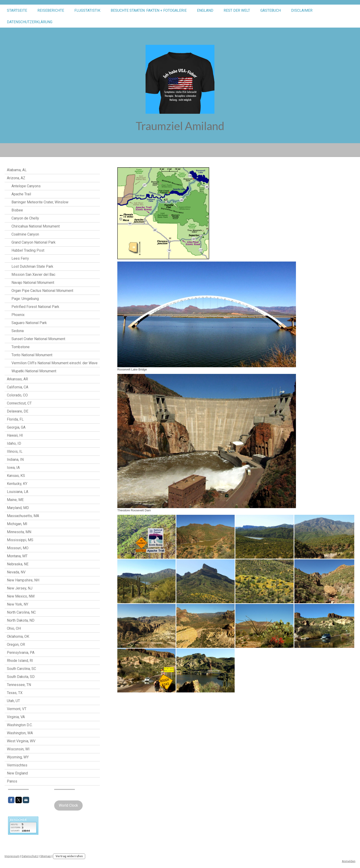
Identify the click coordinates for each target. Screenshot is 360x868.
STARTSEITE (17, 10)
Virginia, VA (16, 717)
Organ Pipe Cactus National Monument (42, 291)
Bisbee (17, 210)
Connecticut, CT (19, 403)
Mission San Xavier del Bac (33, 275)
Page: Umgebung (25, 299)
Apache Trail (21, 194)
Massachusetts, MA (23, 516)
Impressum (12, 856)
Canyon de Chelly (25, 218)
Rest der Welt (237, 10)
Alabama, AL (17, 170)
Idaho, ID (14, 443)
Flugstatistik (87, 10)
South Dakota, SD (21, 677)
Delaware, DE (18, 411)
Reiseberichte (51, 10)
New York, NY (18, 604)
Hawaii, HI (15, 435)
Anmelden (349, 861)
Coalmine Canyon (25, 234)
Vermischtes (17, 765)
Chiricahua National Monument (36, 226)
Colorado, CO (17, 395)
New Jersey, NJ (20, 588)
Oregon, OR (16, 645)
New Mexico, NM (21, 596)
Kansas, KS (16, 476)
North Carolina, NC (21, 612)
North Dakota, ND (21, 620)
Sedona (18, 331)
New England (17, 773)
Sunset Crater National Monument (38, 339)
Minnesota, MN (19, 532)
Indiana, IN (15, 460)
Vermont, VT (17, 709)
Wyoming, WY (18, 757)
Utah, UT (13, 701)
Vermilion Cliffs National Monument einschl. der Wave (55, 363)
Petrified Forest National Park (35, 307)
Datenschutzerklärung (30, 22)
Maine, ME (15, 500)
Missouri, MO (18, 548)
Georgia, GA (16, 427)
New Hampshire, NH (23, 580)
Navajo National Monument (33, 283)
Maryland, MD (18, 508)
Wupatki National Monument (34, 371)
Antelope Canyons (26, 186)
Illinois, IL (15, 451)
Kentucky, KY (17, 484)
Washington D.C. (20, 725)
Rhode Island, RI (20, 661)
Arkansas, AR (17, 379)
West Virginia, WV (21, 741)
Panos (12, 781)
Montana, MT (17, 556)
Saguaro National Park (29, 323)
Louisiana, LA (18, 492)
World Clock (68, 805)
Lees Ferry (20, 258)
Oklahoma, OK (18, 636)
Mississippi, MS (20, 540)
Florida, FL (15, 419)
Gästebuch (271, 10)
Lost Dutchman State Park (32, 266)
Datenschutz (30, 856)
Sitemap (46, 856)
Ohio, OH (14, 628)
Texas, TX (15, 693)
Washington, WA (20, 733)
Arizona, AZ (16, 178)
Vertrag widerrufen (69, 856)
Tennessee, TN (19, 685)
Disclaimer (302, 10)
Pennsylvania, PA (21, 653)
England (205, 10)
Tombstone (21, 347)
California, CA (18, 387)
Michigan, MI (17, 524)
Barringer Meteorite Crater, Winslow (40, 202)
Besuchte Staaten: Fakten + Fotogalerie (149, 10)
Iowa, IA (13, 468)
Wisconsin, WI (18, 749)
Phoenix (18, 315)
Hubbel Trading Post (28, 250)
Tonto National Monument (32, 355)
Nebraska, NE (18, 564)
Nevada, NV (16, 572)
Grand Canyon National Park (34, 242)
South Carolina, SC (21, 669)
